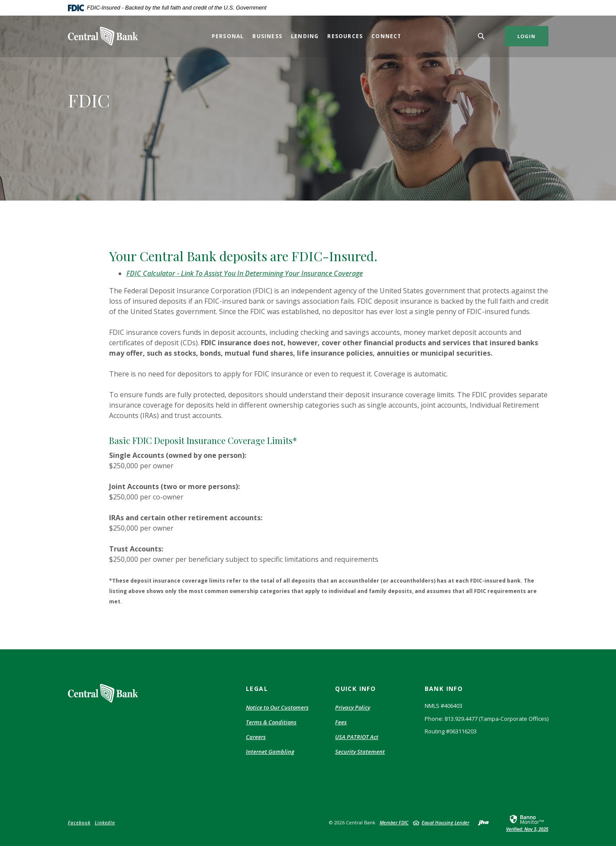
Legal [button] (257, 689)
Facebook (79, 823)
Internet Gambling (270, 752)
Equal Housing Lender (445, 822)
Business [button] (267, 36)
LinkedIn (105, 823)
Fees (341, 722)
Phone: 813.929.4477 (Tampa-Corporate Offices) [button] (487, 719)
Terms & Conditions (271, 722)
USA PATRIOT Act (357, 737)
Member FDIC (394, 822)
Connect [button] (386, 36)
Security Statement (360, 752)
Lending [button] (305, 36)
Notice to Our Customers (277, 707)
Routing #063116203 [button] (451, 731)
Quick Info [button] (355, 689)
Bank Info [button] (444, 689)
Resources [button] (345, 36)
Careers (256, 737)
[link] (527, 823)
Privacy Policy (353, 707)
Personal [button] (228, 36)
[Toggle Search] (481, 36)
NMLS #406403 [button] (443, 706)
